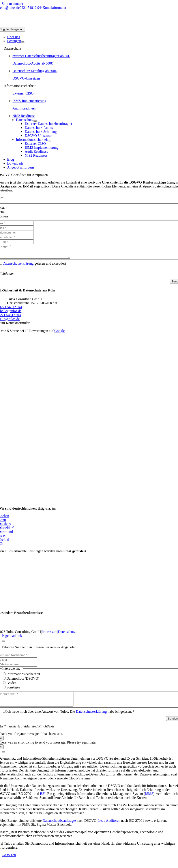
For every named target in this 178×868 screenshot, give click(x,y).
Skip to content (12, 4)
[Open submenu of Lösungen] (23, 42)
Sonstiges (13, 690)
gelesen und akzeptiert (34, 266)
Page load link (12, 638)
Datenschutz (67, 634)
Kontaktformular (54, 8)
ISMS (149, 799)
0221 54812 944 (31, 8)
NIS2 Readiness (24, 116)
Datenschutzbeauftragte (59, 826)
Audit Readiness (24, 108)
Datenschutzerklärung (18, 266)
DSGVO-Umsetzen (26, 78)
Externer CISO (23, 93)
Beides (11, 685)
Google (59, 333)
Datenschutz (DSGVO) (23, 681)
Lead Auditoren (109, 826)
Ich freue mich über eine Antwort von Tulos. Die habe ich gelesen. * (70, 717)
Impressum (50, 634)
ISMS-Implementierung (29, 101)
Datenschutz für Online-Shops (104, 623)
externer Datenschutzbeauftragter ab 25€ (41, 56)
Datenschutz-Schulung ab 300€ (35, 71)
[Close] (4, 644)
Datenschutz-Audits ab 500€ (33, 63)
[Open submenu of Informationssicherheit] (50, 141)
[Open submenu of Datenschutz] (35, 121)
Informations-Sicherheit (23, 677)
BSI (43, 799)
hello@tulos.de (11, 314)
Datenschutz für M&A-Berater (149, 623)
